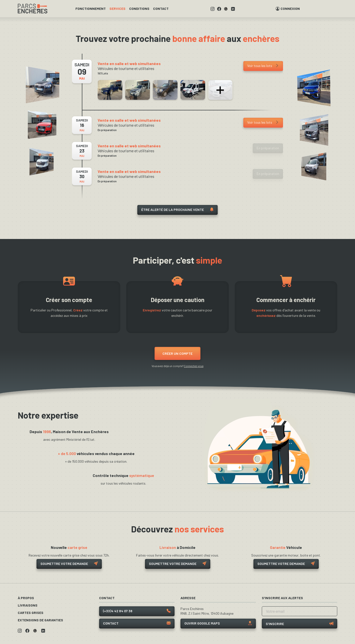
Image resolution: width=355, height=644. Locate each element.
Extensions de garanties (40, 620)
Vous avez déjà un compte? (177, 366)
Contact (161, 8)
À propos (26, 598)
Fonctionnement (91, 8)
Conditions (139, 8)
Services (117, 8)
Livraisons (28, 605)
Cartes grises (31, 613)
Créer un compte (177, 353)
